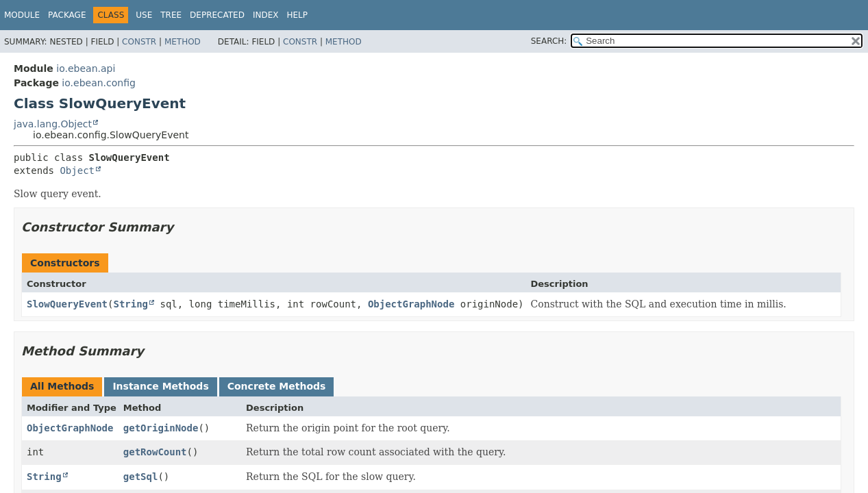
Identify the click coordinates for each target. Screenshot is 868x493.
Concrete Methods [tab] (277, 386)
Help (297, 15)
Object (77, 170)
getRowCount (155, 452)
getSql (141, 477)
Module (22, 15)
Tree (171, 15)
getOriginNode (161, 428)
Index (266, 15)
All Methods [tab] (62, 386)
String (131, 304)
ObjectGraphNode (411, 304)
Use (144, 15)
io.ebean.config (99, 83)
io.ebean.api (86, 68)
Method (183, 42)
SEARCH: (549, 41)
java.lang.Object (53, 124)
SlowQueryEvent (67, 304)
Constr (139, 42)
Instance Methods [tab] (160, 386)
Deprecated (217, 15)
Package (67, 15)
